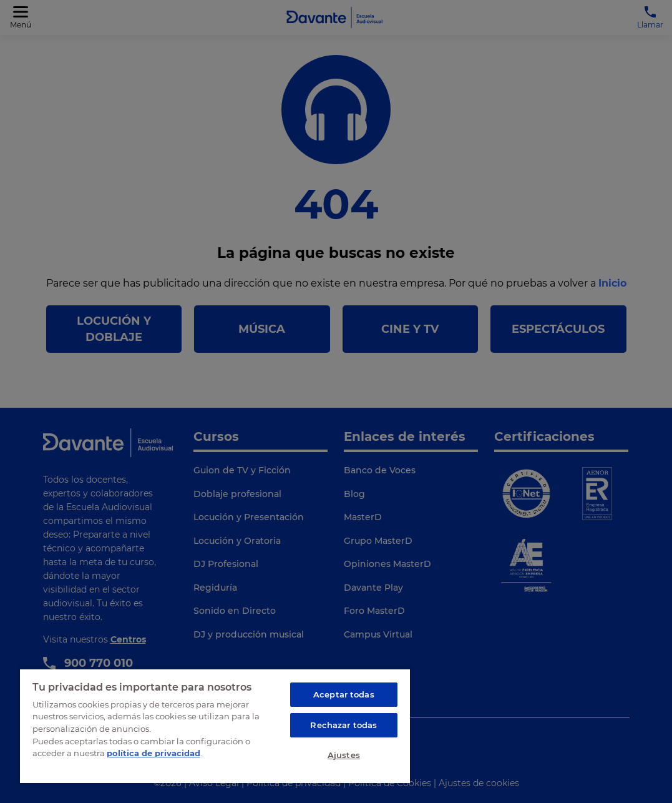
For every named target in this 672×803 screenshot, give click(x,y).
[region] (215, 726)
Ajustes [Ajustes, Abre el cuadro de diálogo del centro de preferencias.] (344, 755)
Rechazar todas (343, 725)
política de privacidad (153, 753)
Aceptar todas (344, 694)
